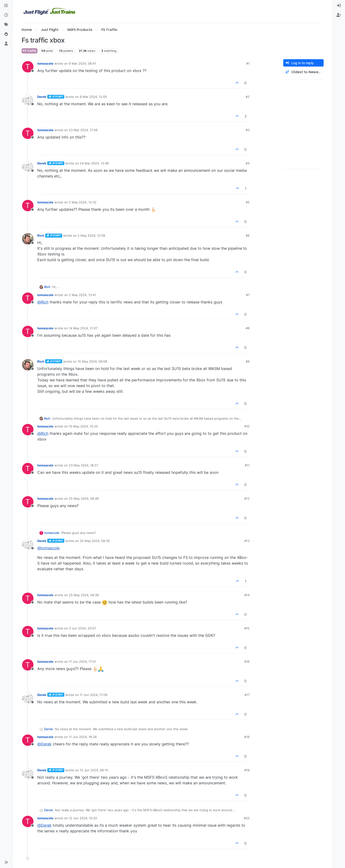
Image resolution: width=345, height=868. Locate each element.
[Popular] (6, 34)
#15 (247, 628)
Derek (42, 97)
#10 (247, 426)
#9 (248, 361)
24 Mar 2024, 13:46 (94, 163)
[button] (6, 862)
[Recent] (6, 15)
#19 (247, 770)
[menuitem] (339, 6)
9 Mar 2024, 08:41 (82, 63)
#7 (248, 295)
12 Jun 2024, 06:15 (94, 770)
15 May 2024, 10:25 (83, 426)
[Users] (6, 44)
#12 (247, 499)
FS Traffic (30, 51)
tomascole (45, 63)
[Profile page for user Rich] (28, 239)
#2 (248, 97)
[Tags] (6, 25)
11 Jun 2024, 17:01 (82, 662)
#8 (248, 328)
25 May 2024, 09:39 (84, 595)
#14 (247, 595)
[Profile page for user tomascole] (28, 67)
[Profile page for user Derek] (28, 100)
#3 (248, 130)
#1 (248, 63)
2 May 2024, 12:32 (83, 202)
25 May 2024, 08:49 (84, 499)
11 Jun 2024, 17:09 (94, 695)
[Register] (339, 15)
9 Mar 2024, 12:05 (93, 97)
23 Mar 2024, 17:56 (83, 130)
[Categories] (6, 6)
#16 (247, 662)
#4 (248, 163)
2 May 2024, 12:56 (91, 235)
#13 (247, 541)
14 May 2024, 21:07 (83, 328)
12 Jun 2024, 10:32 (83, 818)
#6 (248, 235)
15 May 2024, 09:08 (92, 361)
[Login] (339, 6)
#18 (247, 737)
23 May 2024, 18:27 (83, 465)
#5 (248, 202)
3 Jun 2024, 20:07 (82, 628)
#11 (247, 465)
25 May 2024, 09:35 (95, 541)
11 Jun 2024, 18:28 (83, 737)
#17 (247, 695)
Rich (41, 235)
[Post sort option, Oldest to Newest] (303, 72)
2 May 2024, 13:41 (82, 295)
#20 (247, 818)
